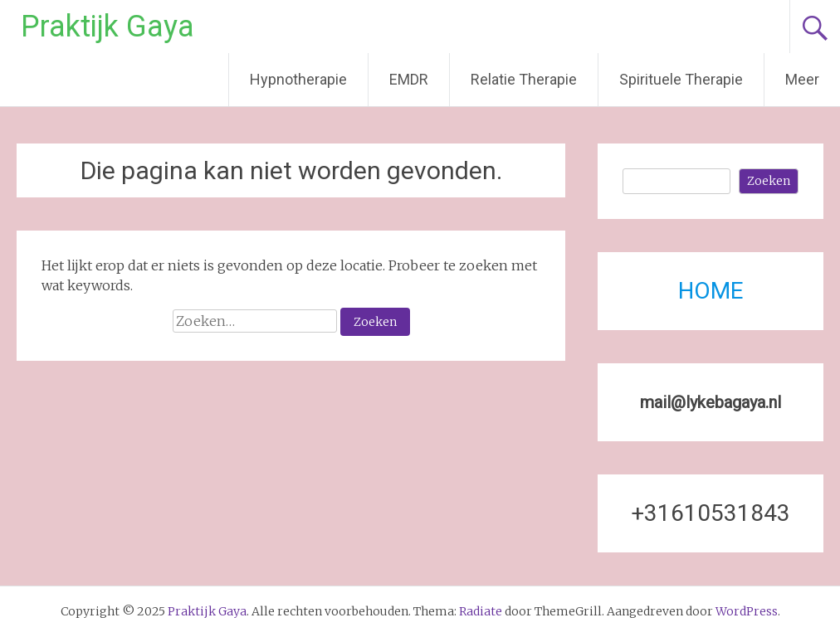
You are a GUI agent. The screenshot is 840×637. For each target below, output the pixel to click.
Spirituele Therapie (681, 79)
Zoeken (769, 181)
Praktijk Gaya (107, 27)
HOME (711, 291)
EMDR (409, 79)
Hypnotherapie (298, 79)
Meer (802, 79)
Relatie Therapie (524, 79)
